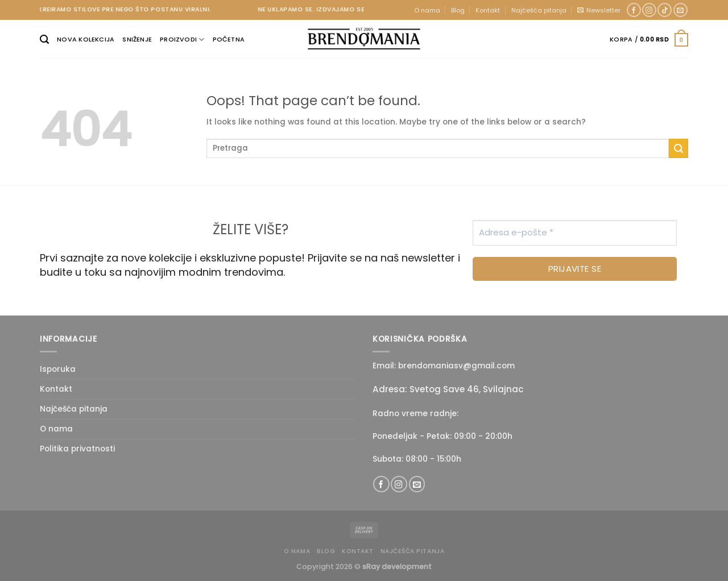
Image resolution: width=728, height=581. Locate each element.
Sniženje (137, 39)
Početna (229, 39)
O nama (427, 10)
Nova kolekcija (86, 39)
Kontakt (488, 10)
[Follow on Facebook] (634, 10)
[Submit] (679, 148)
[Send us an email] (681, 10)
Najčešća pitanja (539, 10)
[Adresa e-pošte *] (575, 233)
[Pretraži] (44, 40)
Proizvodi (182, 40)
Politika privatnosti (77, 449)
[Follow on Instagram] (649, 10)
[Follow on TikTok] (665, 10)
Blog (458, 10)
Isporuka (58, 369)
